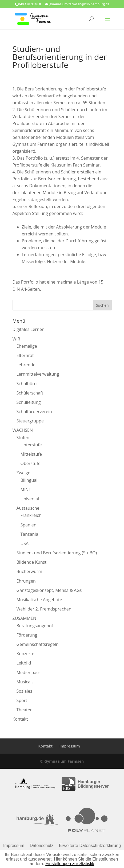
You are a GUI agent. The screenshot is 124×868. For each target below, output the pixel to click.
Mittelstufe (31, 454)
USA (25, 543)
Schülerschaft (30, 393)
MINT (26, 489)
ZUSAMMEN (24, 618)
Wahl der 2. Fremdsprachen (44, 609)
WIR (16, 339)
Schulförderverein (34, 412)
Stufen (23, 438)
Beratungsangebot (35, 626)
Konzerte (25, 654)
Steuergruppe (30, 421)
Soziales (24, 691)
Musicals (25, 682)
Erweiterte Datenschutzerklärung (90, 846)
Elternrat (25, 355)
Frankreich (31, 515)
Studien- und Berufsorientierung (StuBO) (57, 553)
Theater (24, 710)
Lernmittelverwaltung (38, 374)
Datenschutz (42, 846)
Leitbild (24, 663)
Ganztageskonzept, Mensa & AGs (49, 590)
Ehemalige (27, 346)
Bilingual (29, 480)
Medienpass (29, 672)
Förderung (27, 635)
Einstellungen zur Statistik (70, 864)
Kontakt (20, 719)
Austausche (28, 508)
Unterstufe (31, 445)
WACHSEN (23, 430)
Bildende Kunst (32, 562)
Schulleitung (29, 402)
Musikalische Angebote (39, 600)
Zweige (23, 473)
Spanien (29, 525)
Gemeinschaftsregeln (38, 644)
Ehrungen (26, 581)
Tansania (29, 534)
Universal (30, 499)
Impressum (70, 746)
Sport (22, 700)
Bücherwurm (29, 571)
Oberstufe (31, 463)
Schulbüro (27, 384)
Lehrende (26, 365)
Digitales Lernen (29, 329)
